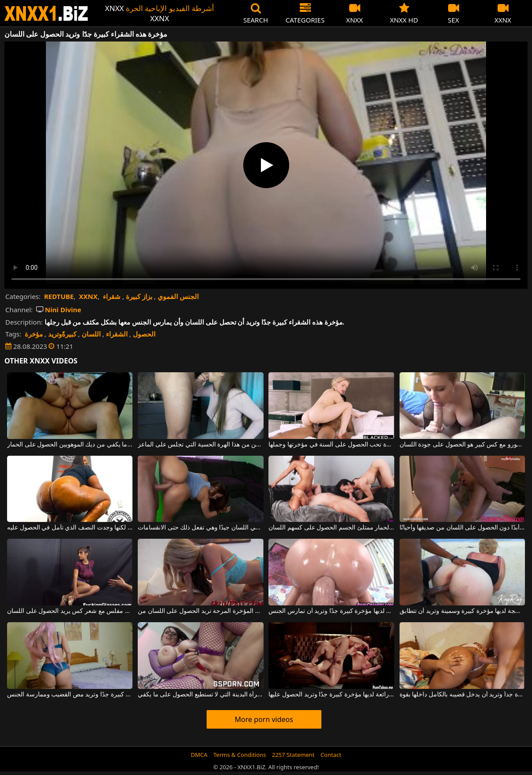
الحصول (144, 334)
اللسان (91, 334)
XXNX (88, 296)
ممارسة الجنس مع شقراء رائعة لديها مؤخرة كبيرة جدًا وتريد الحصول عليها (331, 695)
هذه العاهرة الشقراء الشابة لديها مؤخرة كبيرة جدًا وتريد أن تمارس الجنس (331, 611)
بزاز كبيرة (139, 296)
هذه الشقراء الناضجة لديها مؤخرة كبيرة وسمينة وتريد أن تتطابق (462, 611)
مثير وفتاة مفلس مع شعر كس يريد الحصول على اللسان (70, 611)
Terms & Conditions (240, 755)
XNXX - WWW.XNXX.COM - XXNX (46, 13)
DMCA (199, 755)
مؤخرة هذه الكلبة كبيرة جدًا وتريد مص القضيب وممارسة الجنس (70, 695)
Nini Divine (59, 310)
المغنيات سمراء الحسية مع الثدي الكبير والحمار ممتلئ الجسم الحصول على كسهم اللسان (331, 528)
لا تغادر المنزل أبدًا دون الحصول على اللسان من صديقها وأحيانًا (462, 528)
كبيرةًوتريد (62, 334)
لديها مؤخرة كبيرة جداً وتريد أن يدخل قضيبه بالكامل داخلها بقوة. (462, 695)
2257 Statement (293, 755)
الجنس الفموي (178, 296)
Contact (331, 755)
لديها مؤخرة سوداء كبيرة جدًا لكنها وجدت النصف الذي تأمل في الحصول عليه (70, 528)
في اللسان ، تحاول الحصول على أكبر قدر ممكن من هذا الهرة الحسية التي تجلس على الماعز (200, 445)
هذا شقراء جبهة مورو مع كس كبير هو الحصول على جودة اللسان (462, 445)
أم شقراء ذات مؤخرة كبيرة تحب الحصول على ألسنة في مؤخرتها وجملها (331, 445)
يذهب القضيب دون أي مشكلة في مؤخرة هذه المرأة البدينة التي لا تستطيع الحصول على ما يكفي (200, 695)
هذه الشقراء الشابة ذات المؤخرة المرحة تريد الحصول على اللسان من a (200, 611)
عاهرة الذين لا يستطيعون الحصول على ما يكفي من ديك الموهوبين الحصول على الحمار (70, 445)
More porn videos (264, 719)
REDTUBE (59, 296)
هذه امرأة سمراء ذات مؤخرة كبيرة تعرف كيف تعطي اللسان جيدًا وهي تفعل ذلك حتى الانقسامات (200, 528)
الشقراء (117, 334)
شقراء (112, 296)
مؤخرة (34, 334)
